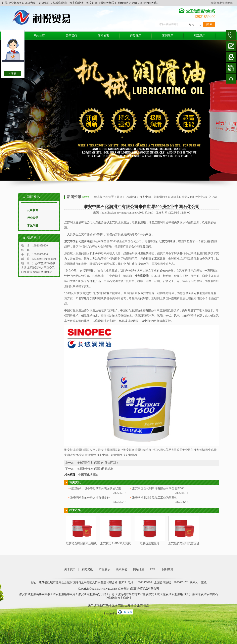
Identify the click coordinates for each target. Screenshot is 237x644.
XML (153, 569)
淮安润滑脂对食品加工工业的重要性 (155, 498)
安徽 (121, 606)
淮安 (140, 606)
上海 (127, 606)
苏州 (108, 606)
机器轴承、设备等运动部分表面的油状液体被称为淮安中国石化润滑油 (114, 488)
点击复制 (124, 589)
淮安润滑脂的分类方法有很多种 (90, 498)
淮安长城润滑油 (57, 3)
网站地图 (139, 569)
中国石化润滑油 (88, 475)
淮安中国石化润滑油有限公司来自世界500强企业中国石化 (168, 488)
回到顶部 (168, 569)
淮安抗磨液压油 (150, 543)
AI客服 (13, 74)
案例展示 (168, 36)
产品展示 (136, 36)
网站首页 (39, 36)
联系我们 (200, 36)
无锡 (115, 606)
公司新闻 (33, 210)
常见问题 (33, 225)
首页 (120, 197)
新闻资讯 (103, 36)
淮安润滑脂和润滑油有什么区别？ (98, 463)
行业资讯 (33, 218)
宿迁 (146, 606)
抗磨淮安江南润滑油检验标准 (95, 469)
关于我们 (71, 36)
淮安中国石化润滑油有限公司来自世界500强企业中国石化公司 (178, 197)
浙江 (134, 606)
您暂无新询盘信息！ (224, 3)
